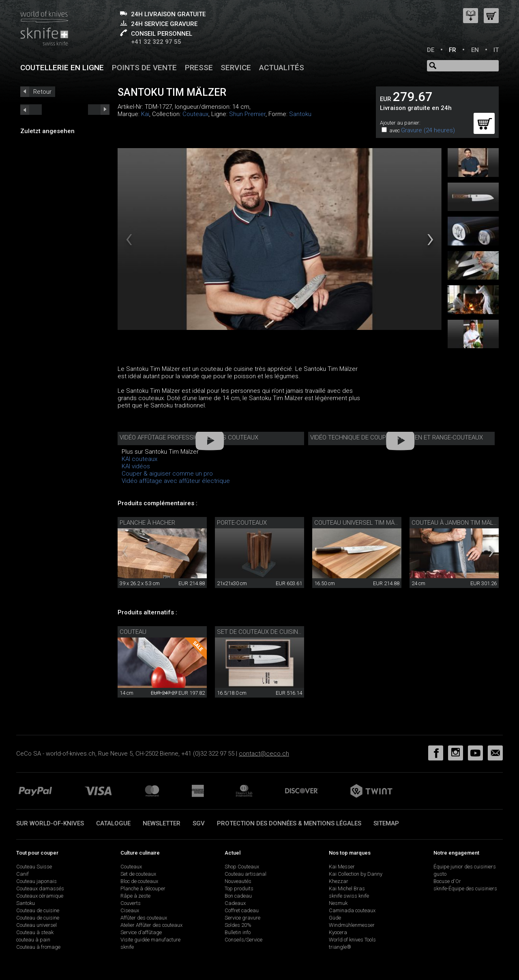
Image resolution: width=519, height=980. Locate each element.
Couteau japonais (36, 881)
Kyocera (338, 932)
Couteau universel (36, 925)
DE (431, 50)
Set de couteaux (138, 874)
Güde (335, 918)
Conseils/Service (243, 940)
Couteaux (195, 114)
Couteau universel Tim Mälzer (361, 523)
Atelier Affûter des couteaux (151, 925)
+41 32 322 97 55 (156, 42)
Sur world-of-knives (50, 823)
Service (236, 68)
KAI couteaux (139, 459)
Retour (42, 92)
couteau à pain (33, 940)
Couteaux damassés (40, 888)
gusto (440, 874)
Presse (199, 68)
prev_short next (99, 110)
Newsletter (162, 823)
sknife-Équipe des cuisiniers (465, 888)
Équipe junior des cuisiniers (465, 867)
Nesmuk (338, 903)
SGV (199, 823)
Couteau (133, 632)
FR (453, 50)
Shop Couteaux (242, 867)
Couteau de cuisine (38, 910)
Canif (23, 874)
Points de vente (144, 68)
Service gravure (242, 918)
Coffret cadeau (242, 910)
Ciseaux (130, 910)
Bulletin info (238, 932)
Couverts (131, 903)
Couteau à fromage (38, 947)
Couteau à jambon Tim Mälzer (458, 523)
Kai (145, 114)
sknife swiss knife (349, 896)
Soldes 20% (238, 925)
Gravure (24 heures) (428, 130)
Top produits (239, 888)
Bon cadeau (238, 896)
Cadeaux (235, 903)
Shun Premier (247, 114)
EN (475, 50)
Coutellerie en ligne (62, 68)
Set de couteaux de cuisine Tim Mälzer (277, 632)
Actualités (282, 68)
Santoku (300, 114)
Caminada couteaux (352, 910)
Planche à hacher (147, 523)
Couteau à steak (35, 932)
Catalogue (113, 823)
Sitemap (386, 823)
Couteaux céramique (40, 896)
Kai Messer (342, 867)
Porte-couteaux (242, 523)
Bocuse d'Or (447, 881)
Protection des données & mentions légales (289, 823)
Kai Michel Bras (347, 888)
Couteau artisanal (246, 874)
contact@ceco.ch (264, 754)
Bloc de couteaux (139, 881)
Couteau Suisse (34, 867)
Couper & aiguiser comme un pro (167, 474)
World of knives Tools (352, 940)
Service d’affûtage (141, 932)
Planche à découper (143, 888)
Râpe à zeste (135, 896)
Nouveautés (238, 881)
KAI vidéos (136, 466)
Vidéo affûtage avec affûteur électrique (176, 481)
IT (496, 50)
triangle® (340, 947)
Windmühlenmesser (352, 925)
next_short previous (31, 110)
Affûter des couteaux (144, 918)
